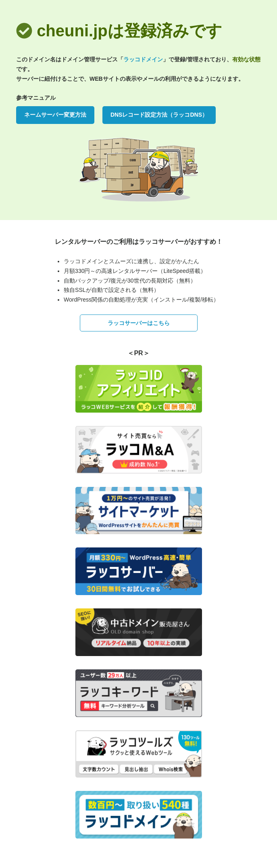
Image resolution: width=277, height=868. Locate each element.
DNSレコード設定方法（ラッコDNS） (159, 115)
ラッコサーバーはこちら (139, 323)
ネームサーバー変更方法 (55, 115)
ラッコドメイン (143, 59)
